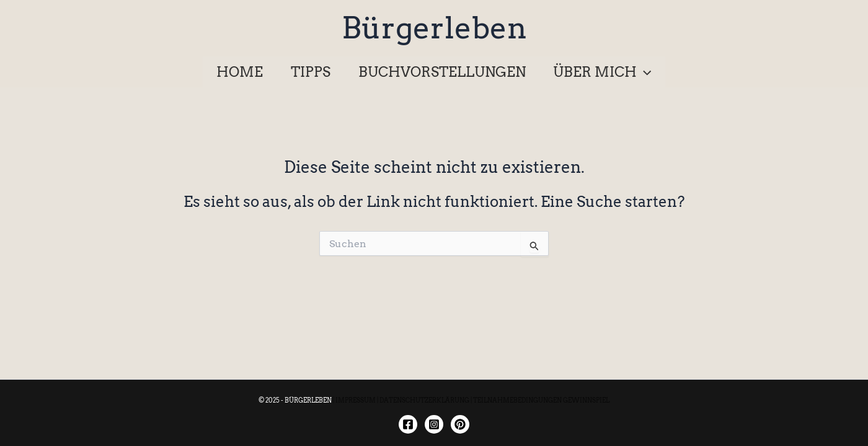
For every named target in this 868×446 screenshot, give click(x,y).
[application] (644, 72)
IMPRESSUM (356, 400)
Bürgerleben (434, 28)
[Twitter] (460, 424)
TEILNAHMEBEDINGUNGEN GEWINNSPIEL (541, 400)
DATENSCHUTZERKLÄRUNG (424, 400)
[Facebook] (408, 424)
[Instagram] (434, 424)
